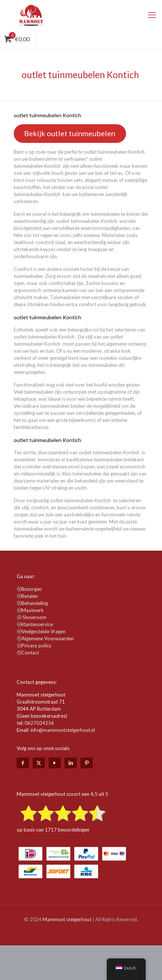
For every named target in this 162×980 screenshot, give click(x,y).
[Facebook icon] (23, 763)
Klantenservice (37, 624)
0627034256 (39, 723)
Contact (30, 653)
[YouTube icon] (55, 763)
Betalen (30, 596)
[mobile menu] (152, 15)
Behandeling (35, 603)
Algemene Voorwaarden (48, 638)
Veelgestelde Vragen (44, 631)
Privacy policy (37, 646)
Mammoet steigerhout (67, 919)
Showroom (34, 617)
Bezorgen (32, 589)
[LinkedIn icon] (71, 763)
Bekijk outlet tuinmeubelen (70, 133)
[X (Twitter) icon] (39, 763)
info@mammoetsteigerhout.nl (63, 730)
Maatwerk (33, 610)
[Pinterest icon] (87, 763)
